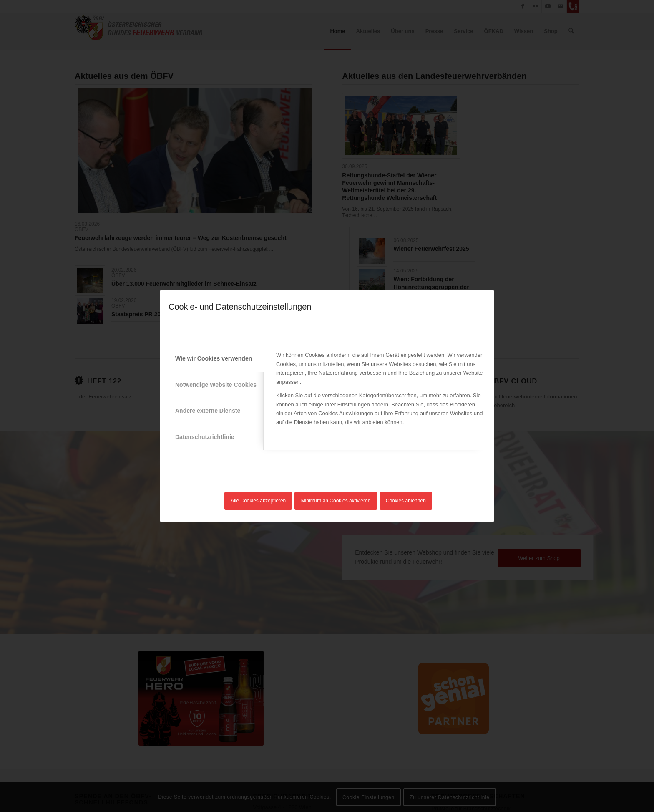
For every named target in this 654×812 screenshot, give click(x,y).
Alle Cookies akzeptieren (258, 501)
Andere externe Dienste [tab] (208, 411)
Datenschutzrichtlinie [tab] (205, 437)
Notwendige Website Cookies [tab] (216, 385)
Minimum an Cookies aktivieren (336, 501)
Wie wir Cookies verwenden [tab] (214, 358)
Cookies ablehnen (406, 501)
